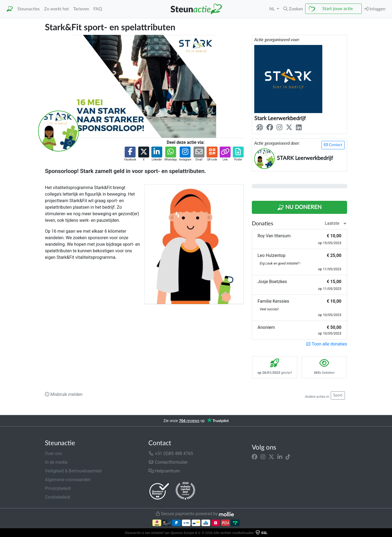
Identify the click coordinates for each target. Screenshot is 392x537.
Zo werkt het (56, 9)
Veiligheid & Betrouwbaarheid (73, 471)
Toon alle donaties (327, 344)
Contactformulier (168, 462)
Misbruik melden (64, 394)
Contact (333, 145)
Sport (338, 395)
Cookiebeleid (57, 497)
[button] (293, 9)
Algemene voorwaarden (68, 480)
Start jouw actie (338, 9)
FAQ (98, 9)
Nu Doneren (299, 208)
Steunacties (29, 9)
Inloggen (375, 9)
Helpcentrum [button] (164, 471)
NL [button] (272, 9)
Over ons (53, 453)
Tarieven (81, 9)
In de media (56, 462)
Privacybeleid (58, 488)
